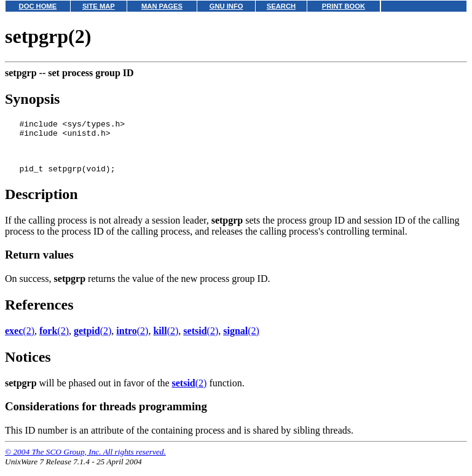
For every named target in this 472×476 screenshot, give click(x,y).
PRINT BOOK (344, 6)
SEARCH (281, 6)
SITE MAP (99, 6)
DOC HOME (38, 6)
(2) (20, 340)
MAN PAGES (162, 6)
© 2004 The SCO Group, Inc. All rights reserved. (85, 461)
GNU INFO (226, 6)
